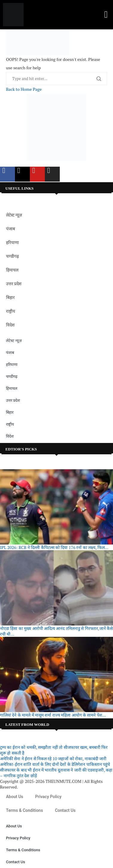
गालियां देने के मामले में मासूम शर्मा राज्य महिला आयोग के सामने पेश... (53, 715)
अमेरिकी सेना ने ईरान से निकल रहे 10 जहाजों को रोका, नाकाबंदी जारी (53, 759)
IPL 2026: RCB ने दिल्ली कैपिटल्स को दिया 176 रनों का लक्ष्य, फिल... (54, 547)
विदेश (10, 325)
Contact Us (65, 810)
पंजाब (10, 229)
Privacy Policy (48, 797)
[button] (106, 15)
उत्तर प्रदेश (14, 284)
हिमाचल (12, 270)
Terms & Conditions (25, 810)
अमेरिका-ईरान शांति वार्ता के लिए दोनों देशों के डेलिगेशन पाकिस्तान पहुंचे (55, 764)
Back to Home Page (24, 89)
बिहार (10, 297)
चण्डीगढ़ (12, 256)
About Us (15, 797)
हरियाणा (12, 243)
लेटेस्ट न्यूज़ (14, 215)
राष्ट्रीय (10, 311)
